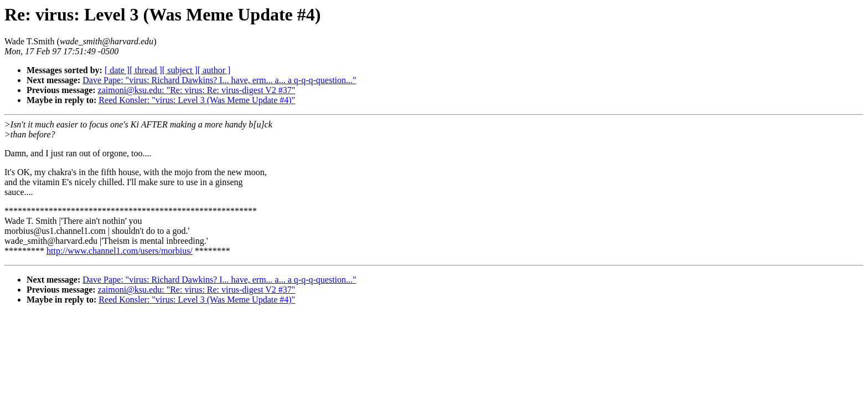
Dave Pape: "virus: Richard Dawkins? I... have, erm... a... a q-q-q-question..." (219, 80)
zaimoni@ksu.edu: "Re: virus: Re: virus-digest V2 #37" (197, 90)
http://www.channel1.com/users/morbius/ (120, 251)
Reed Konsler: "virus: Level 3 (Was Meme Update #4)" (197, 100)
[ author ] (214, 70)
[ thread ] (146, 70)
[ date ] (117, 70)
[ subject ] (180, 70)
